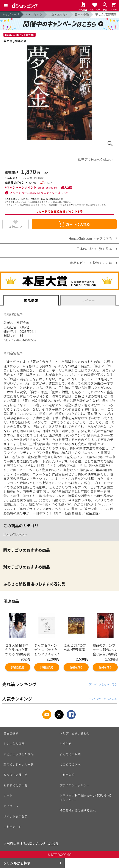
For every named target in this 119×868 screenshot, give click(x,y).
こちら (54, 843)
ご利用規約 (67, 775)
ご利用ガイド (13, 827)
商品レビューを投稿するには (91, 263)
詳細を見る (18, 667)
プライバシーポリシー (75, 785)
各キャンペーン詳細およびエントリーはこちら (39, 193)
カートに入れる (74, 224)
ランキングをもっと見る (103, 684)
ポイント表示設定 (16, 816)
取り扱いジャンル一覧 (18, 764)
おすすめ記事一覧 (16, 785)
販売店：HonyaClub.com (96, 159)
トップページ (11, 14)
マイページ (11, 806)
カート (8, 796)
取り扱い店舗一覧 (16, 775)
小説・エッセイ (59, 14)
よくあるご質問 (70, 754)
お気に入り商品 (14, 744)
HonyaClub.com (15, 534)
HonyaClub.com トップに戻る (90, 238)
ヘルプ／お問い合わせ (75, 733)
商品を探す (11, 733)
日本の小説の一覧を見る (94, 249)
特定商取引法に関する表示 (78, 810)
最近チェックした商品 (19, 754)
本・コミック (34, 14)
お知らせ (66, 744)
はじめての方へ (70, 764)
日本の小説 (82, 14)
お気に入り (16, 226)
